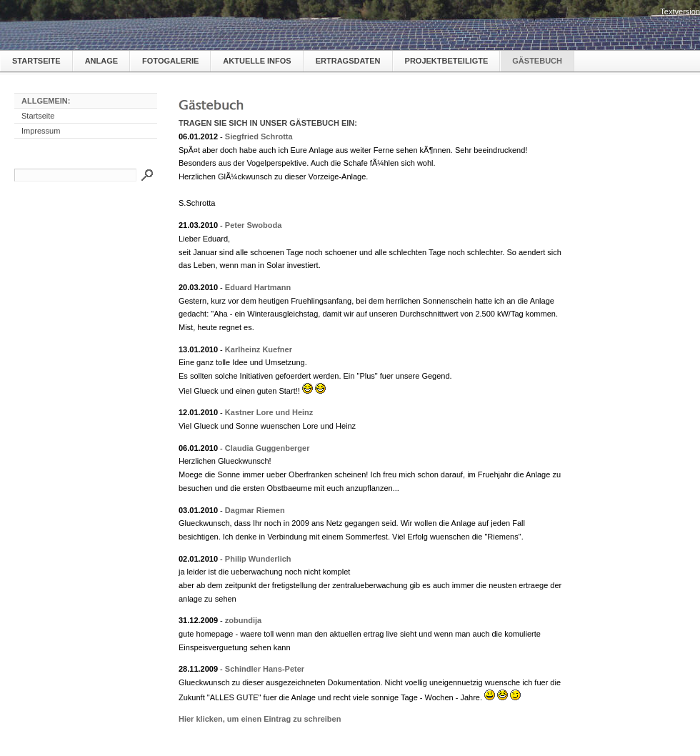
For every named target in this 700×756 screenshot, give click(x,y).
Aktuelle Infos (257, 61)
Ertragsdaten (348, 61)
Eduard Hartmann (258, 287)
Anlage (101, 61)
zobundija (243, 620)
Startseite (36, 61)
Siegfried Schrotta (259, 136)
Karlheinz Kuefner (259, 349)
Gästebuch (537, 61)
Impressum (41, 131)
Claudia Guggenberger (267, 448)
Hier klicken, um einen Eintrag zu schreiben (260, 719)
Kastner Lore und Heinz (269, 412)
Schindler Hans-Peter (265, 669)
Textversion (680, 11)
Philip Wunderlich (258, 559)
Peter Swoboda (253, 225)
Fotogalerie (170, 61)
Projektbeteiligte (447, 61)
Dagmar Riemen (255, 510)
